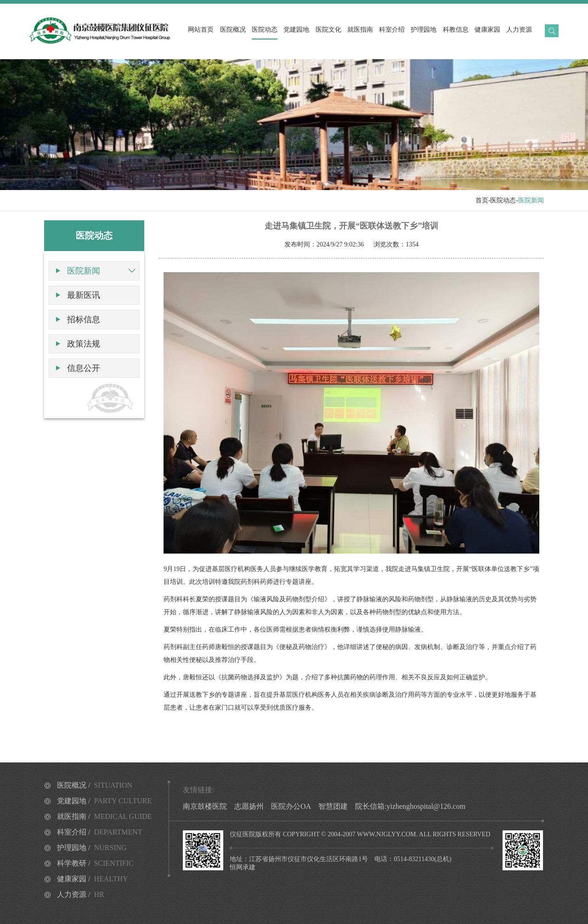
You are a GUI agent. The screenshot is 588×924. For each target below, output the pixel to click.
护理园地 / (92, 848)
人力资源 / (81, 894)
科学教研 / (95, 863)
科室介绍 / (100, 832)
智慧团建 (333, 806)
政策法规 (84, 344)
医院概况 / (95, 785)
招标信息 (84, 319)
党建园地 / (104, 801)
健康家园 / (93, 879)
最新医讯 (84, 295)
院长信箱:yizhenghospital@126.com (410, 806)
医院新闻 (84, 271)
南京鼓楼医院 (205, 806)
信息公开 (84, 368)
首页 (482, 200)
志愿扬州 (249, 806)
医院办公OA (291, 806)
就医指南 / (105, 816)
